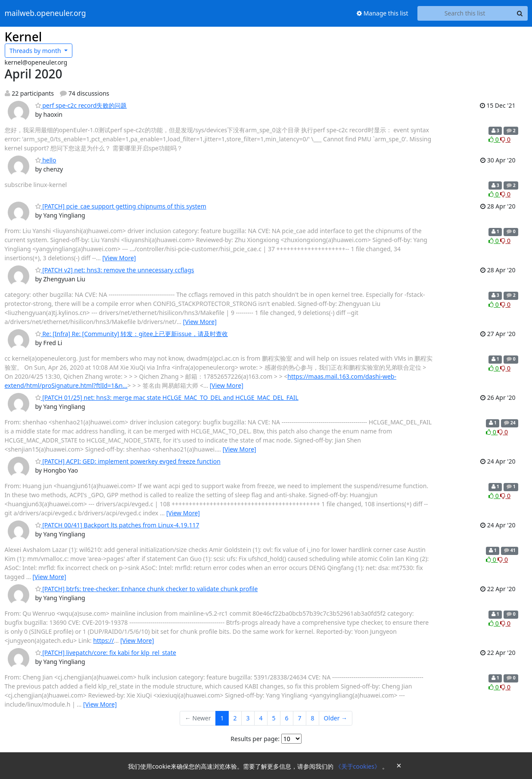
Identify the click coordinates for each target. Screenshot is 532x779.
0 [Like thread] (494, 139)
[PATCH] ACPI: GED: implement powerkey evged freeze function (128, 461)
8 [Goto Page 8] (313, 718)
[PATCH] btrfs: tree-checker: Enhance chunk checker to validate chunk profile (147, 589)
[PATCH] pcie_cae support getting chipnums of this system (121, 206)
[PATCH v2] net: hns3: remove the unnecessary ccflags (115, 270)
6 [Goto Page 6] (287, 718)
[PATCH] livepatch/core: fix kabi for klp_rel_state (106, 653)
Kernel (23, 37)
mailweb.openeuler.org (45, 13)
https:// (103, 640)
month (36, 51)
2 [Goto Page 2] (235, 718)
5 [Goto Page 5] (274, 718)
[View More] (119, 258)
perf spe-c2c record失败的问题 (81, 105)
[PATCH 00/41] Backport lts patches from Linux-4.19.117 (117, 525)
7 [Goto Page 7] (300, 718)
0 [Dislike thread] (505, 139)
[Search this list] (465, 13)
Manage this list (383, 13)
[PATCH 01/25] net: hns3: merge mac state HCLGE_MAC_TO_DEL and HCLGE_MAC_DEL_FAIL (167, 397)
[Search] (520, 13)
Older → (336, 718)
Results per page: (255, 739)
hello (46, 160)
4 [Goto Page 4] (261, 718)
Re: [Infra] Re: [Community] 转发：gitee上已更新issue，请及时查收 (132, 334)
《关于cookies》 (359, 766)
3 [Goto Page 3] (248, 718)
